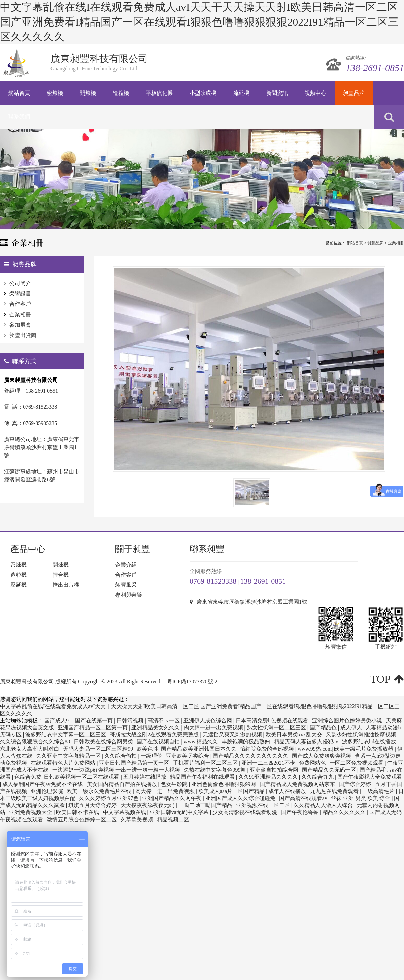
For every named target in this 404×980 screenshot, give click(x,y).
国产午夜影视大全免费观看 (370, 777)
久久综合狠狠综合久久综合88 (36, 742)
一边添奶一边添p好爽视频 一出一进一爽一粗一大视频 (117, 770)
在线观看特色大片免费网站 (64, 763)
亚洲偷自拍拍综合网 (275, 770)
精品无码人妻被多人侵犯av (307, 742)
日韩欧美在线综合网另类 (104, 742)
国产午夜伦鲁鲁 (300, 812)
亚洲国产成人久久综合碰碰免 (241, 798)
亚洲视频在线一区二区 (264, 805)
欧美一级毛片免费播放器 (364, 749)
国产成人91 (59, 720)
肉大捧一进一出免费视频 (214, 728)
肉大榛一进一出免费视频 (166, 791)
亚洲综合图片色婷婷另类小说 (348, 720)
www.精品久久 (202, 742)
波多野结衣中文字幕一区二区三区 (66, 735)
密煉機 (19, 565)
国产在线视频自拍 (159, 742)
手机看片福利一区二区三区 (206, 763)
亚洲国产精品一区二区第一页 (93, 728)
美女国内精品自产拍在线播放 (123, 784)
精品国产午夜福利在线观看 (203, 777)
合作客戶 (20, 304)
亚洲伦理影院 (47, 791)
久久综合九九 (318, 777)
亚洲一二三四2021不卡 (269, 763)
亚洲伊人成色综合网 (208, 720)
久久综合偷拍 (121, 756)
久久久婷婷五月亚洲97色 (109, 798)
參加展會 (20, 325)
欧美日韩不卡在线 (78, 812)
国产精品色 (324, 728)
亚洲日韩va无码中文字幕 (180, 812)
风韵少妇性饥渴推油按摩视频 (362, 735)
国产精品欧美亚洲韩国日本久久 (199, 749)
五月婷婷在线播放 (145, 777)
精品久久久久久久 (345, 812)
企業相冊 (396, 243)
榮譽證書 (20, 294)
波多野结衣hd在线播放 (370, 742)
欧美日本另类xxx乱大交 (295, 735)
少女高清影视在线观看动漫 (245, 812)
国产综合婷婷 (356, 784)
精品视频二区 (174, 819)
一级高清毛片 (379, 791)
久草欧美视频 (137, 819)
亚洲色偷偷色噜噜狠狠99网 (224, 784)
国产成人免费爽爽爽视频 (322, 756)
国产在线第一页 (95, 720)
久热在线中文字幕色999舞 (215, 770)
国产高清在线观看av (304, 798)
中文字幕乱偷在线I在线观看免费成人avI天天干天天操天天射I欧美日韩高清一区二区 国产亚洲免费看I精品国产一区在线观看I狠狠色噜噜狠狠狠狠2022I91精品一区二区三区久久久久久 (199, 22)
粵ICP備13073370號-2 (192, 681)
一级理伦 (152, 756)
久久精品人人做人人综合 (324, 805)
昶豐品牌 (375, 243)
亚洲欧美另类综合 (188, 756)
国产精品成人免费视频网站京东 (298, 784)
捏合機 (61, 575)
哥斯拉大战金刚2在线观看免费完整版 (155, 735)
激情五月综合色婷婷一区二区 (82, 819)
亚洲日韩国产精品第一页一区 (135, 763)
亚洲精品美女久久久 (156, 728)
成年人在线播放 (288, 791)
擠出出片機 (66, 585)
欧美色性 (147, 749)
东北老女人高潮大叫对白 (30, 749)
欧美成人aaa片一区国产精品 (232, 791)
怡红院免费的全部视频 (268, 749)
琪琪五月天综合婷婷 (93, 805)
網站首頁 (355, 243)
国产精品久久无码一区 (330, 770)
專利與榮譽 (129, 595)
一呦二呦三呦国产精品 (206, 805)
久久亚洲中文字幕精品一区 (69, 756)
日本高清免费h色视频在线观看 (273, 720)
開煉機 (61, 565)
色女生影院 (175, 784)
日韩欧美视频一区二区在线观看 (82, 777)
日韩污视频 (131, 720)
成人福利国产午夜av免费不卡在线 (43, 784)
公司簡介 (20, 283)
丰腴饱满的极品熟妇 (246, 742)
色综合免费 (28, 777)
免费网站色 (313, 763)
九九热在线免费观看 (335, 791)
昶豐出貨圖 (23, 335)
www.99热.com (315, 749)
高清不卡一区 (164, 720)
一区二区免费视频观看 (357, 763)
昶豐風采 (126, 585)
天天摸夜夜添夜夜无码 (148, 805)
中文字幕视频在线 (125, 812)
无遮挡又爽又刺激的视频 (233, 735)
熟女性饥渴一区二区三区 (277, 728)
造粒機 (19, 575)
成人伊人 (352, 728)
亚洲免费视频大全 (31, 812)
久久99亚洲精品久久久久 (269, 777)
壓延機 (19, 585)
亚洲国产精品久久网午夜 (172, 798)
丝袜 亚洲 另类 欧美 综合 (361, 798)
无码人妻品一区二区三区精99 (99, 749)
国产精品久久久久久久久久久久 (251, 756)
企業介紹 (126, 565)
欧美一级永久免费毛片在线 (100, 791)
